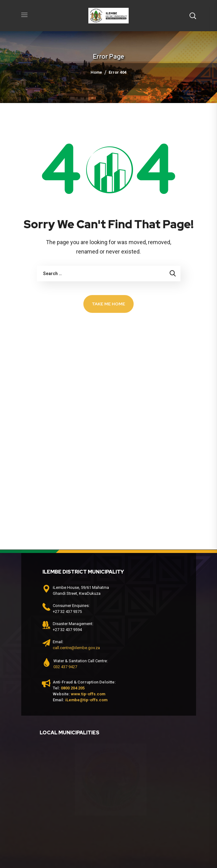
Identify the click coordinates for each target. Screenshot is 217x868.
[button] (193, 16)
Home (96, 72)
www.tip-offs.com (88, 694)
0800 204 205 (73, 688)
